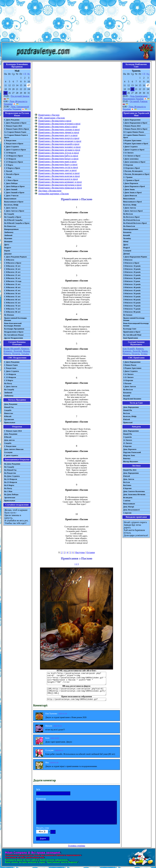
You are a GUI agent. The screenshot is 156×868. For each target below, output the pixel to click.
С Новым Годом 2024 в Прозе (17, 129)
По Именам (9, 315)
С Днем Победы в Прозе (14, 186)
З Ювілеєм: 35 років (132, 284)
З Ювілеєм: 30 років (132, 278)
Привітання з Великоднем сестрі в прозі (58, 167)
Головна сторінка (77, 846)
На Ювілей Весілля (132, 220)
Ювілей (126, 419)
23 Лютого (128, 443)
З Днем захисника (131, 159)
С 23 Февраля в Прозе (14, 162)
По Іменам (128, 315)
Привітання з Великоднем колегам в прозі (59, 176)
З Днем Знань (129, 189)
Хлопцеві (127, 251)
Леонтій (136, 351)
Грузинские (9, 419)
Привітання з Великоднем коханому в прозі (60, 141)
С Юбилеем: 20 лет (12, 272)
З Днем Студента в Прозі (134, 150)
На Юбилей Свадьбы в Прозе (17, 223)
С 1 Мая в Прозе (11, 180)
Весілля (126, 413)
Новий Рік (128, 410)
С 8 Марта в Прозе (12, 168)
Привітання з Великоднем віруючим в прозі (60, 185)
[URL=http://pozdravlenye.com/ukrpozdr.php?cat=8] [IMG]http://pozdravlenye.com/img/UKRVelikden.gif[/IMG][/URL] (77, 691)
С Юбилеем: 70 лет (12, 306)
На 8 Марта (9, 485)
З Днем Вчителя (130, 196)
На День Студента (12, 476)
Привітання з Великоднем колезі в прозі (58, 179)
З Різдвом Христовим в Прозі (136, 143)
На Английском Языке (14, 335)
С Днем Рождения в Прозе (15, 123)
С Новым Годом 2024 (13, 126)
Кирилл (25, 349)
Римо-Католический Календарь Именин (13, 324)
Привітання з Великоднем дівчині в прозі (59, 132)
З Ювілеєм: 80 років (132, 312)
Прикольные (10, 422)
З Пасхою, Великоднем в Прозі (136, 174)
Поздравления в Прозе (14, 332)
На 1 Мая (8, 491)
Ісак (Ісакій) (129, 349)
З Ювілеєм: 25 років (132, 275)
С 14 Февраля (10, 153)
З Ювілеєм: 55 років (132, 296)
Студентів (127, 437)
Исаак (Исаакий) (12, 349)
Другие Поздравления (14, 338)
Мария (26, 351)
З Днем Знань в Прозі (132, 192)
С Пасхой (8, 171)
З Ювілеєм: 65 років (132, 303)
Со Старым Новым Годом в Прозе (16, 136)
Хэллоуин (8, 452)
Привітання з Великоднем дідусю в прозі (58, 153)
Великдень (128, 497)
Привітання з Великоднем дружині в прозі (59, 150)
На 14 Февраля (11, 479)
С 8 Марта (9, 165)
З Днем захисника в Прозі (134, 162)
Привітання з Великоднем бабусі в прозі (58, 156)
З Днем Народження (132, 120)
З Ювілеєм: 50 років (132, 293)
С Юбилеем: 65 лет (12, 303)
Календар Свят (130, 329)
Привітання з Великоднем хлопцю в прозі (59, 129)
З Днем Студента (130, 147)
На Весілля (128, 214)
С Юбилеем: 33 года (13, 281)
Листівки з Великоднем (50, 191)
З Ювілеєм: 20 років (132, 272)
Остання (90, 552)
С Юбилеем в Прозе (13, 263)
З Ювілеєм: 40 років (132, 287)
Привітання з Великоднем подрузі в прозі (59, 138)
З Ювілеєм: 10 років (132, 266)
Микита (126, 354)
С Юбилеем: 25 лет (12, 275)
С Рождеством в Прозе (14, 143)
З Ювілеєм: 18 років (132, 269)
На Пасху (8, 383)
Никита (7, 354)
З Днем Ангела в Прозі (133, 211)
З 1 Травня (128, 177)
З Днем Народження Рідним (135, 257)
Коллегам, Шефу (11, 205)
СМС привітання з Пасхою (51, 118)
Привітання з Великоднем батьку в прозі (58, 159)
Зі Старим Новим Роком (134, 132)
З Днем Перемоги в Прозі (134, 186)
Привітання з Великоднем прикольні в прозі (60, 188)
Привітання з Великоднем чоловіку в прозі (59, 147)
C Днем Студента (11, 371)
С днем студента (11, 455)
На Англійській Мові (132, 335)
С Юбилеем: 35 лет (12, 284)
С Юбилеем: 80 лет (12, 312)
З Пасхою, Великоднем (133, 171)
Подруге (8, 248)
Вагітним (127, 485)
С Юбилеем (9, 260)
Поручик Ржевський (132, 452)
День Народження (131, 407)
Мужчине (8, 238)
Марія (144, 351)
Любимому (9, 232)
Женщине (8, 241)
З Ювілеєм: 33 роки (132, 281)
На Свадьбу (9, 214)
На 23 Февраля (11, 482)
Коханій (126, 235)
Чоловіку (127, 238)
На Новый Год (10, 470)
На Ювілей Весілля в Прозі (135, 223)
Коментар (41, 799)
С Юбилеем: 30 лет (12, 278)
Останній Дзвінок (139, 101)
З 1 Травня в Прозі (131, 180)
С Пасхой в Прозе (12, 174)
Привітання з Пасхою (49, 115)
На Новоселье (10, 226)
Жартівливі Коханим (132, 399)
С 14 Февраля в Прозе (14, 156)
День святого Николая (14, 449)
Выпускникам (10, 199)
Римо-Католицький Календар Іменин (136, 324)
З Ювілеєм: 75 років (132, 309)
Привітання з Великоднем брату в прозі (58, 164)
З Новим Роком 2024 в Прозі (135, 129)
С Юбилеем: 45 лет (12, 290)
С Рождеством (10, 140)
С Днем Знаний (11, 189)
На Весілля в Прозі (131, 217)
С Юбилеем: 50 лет (12, 293)
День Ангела (129, 479)
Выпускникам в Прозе (14, 202)
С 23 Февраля (10, 159)
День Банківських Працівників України (135, 97)
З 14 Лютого (128, 153)
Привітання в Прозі (132, 332)
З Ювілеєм (128, 260)
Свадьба (8, 410)
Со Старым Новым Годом (15, 132)
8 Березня (127, 446)
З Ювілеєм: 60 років (132, 300)
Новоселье (9, 413)
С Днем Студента (11, 147)
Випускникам (129, 199)
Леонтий (18, 351)
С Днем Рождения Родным (15, 257)
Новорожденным (11, 229)
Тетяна (144, 354)
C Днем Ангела (11, 386)
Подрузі (126, 248)
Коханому (127, 232)
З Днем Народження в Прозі (135, 123)
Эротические (10, 497)
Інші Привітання (131, 338)
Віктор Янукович (131, 461)
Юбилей (8, 416)
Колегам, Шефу (130, 205)
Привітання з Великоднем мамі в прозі (57, 162)
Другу (7, 244)
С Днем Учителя (11, 196)
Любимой (8, 235)
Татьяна (25, 354)
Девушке (8, 254)
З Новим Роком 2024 (132, 126)
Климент (8, 351)
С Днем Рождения (12, 120)
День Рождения (11, 404)
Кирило (140, 349)
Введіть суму (43, 828)
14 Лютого (128, 440)
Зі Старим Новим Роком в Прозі (134, 136)
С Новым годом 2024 (13, 431)
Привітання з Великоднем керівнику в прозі (60, 182)
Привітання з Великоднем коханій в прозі (59, 144)
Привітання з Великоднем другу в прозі (58, 135)
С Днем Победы (11, 183)
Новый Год (9, 407)
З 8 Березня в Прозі (131, 168)
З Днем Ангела (129, 208)
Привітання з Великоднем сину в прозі (57, 170)
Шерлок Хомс (129, 455)
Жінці (126, 241)
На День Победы (11, 494)
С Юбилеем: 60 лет (12, 300)
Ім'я (38, 789)
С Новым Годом (11, 365)
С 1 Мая (8, 177)
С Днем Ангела (11, 208)
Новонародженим (131, 229)
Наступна (80, 552)
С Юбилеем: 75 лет (12, 309)
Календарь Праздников (14, 329)
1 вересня (127, 513)
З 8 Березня (128, 165)
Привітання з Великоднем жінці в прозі (58, 127)
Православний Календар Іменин (134, 319)
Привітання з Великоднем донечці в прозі (59, 173)
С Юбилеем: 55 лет (12, 296)
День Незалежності (131, 510)
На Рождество (10, 473)
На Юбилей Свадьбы (13, 220)
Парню (7, 251)
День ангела (9, 440)
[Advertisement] (78, 22)
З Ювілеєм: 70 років (132, 306)
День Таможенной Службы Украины (16, 108)
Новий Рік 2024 (130, 470)
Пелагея (16, 354)
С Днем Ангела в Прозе (14, 211)
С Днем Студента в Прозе (15, 150)
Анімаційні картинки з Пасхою (53, 194)
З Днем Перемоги (131, 183)
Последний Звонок (20, 96)
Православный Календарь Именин (15, 319)
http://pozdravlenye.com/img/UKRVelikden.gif (77, 699)
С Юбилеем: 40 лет (12, 287)
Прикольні (128, 422)
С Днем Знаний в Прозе (14, 192)
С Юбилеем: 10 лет (12, 266)
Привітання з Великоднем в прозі (55, 121)
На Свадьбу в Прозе (13, 217)
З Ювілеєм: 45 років (132, 290)
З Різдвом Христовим (132, 140)
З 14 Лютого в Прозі (132, 156)
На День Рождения (12, 464)
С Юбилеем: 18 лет (12, 269)
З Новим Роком (130, 365)
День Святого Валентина (134, 491)
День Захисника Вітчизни (134, 494)
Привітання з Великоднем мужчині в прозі (59, 124)
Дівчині (126, 254)
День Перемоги (130, 449)
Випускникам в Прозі (132, 202)
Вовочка (127, 458)
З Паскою (127, 383)
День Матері (129, 507)
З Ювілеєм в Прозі (131, 263)
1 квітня (127, 501)
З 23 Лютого (128, 377)
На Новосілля (129, 226)
